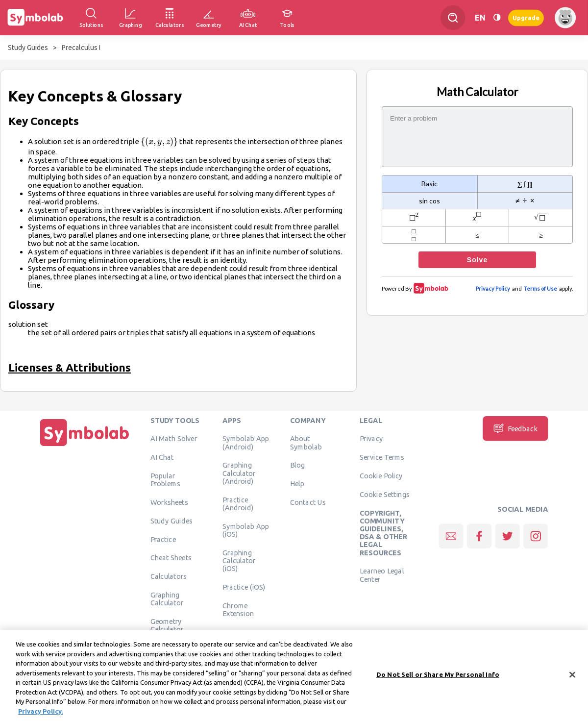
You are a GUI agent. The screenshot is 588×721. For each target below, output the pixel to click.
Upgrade (526, 17)
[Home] (85, 446)
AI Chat (162, 457)
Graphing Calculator (167, 599)
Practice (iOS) (244, 587)
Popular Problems (165, 480)
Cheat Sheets (171, 558)
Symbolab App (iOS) (246, 530)
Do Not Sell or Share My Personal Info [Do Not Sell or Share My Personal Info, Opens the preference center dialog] (438, 678)
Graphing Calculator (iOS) (239, 560)
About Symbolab (306, 443)
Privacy (371, 439)
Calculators (169, 576)
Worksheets (169, 502)
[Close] (572, 678)
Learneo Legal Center (382, 575)
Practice (163, 539)
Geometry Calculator (167, 625)
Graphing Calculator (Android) (239, 473)
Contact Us (308, 502)
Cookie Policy (381, 476)
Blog (297, 465)
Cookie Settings (385, 494)
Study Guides (28, 48)
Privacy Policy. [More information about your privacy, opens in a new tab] (40, 715)
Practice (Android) (238, 503)
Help (297, 484)
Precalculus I (81, 48)
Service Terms (382, 457)
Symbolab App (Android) (246, 443)
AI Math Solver (174, 439)
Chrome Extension (238, 609)
